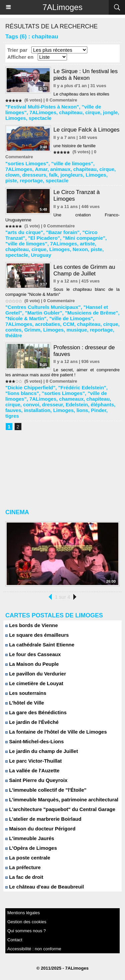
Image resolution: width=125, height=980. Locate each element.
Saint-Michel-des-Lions (34, 741)
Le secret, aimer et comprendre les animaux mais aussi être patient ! (62, 372)
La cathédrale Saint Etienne (40, 645)
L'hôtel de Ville (25, 703)
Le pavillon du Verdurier (36, 674)
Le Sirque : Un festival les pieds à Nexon (85, 75)
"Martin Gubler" (44, 313)
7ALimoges (62, 7)
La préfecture (23, 867)
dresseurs (34, 175)
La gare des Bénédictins (36, 712)
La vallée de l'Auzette (32, 770)
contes (13, 330)
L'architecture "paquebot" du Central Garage (60, 809)
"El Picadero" (44, 238)
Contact (15, 940)
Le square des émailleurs (37, 635)
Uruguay (41, 255)
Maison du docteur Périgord (40, 829)
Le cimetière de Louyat (34, 683)
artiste (87, 244)
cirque (93, 112)
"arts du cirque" (24, 232)
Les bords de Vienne (32, 625)
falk (53, 175)
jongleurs (72, 175)
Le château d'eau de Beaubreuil (45, 887)
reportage (31, 180)
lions (82, 410)
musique (77, 330)
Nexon (80, 249)
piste (11, 180)
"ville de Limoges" (71, 318)
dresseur (52, 405)
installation (37, 410)
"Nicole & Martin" (26, 318)
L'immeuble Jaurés (30, 838)
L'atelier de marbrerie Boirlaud (43, 819)
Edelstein (77, 405)
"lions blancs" (22, 393)
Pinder (99, 410)
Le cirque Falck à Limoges (86, 130)
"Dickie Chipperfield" (30, 387)
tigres (12, 416)
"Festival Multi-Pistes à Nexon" (42, 107)
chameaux (71, 399)
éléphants (102, 405)
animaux (60, 169)
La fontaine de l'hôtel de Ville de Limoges (56, 732)
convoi (31, 405)
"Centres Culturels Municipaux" (43, 307)
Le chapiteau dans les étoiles (81, 94)
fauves (13, 410)
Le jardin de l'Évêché (32, 722)
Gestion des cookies (27, 922)
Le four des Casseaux (33, 654)
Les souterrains (26, 693)
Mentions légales (24, 913)
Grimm (32, 330)
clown (12, 175)
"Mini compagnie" (84, 238)
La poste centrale (28, 858)
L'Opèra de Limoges (31, 848)
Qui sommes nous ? (27, 931)
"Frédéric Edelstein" (82, 387)
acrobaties (47, 324)
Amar (41, 169)
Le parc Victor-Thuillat (33, 761)
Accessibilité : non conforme (34, 949)
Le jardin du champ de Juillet (42, 751)
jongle (110, 112)
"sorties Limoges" (27, 163)
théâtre (14, 335)
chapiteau (71, 112)
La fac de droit (24, 877)
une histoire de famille (74, 146)
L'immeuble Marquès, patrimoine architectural (62, 800)
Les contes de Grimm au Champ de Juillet (84, 270)
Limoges (16, 118)
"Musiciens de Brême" (91, 313)
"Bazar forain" (63, 232)
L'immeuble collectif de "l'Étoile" (46, 790)
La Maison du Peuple (32, 664)
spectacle (40, 118)
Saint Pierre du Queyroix (36, 780)
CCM (69, 324)
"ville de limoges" (72, 163)
